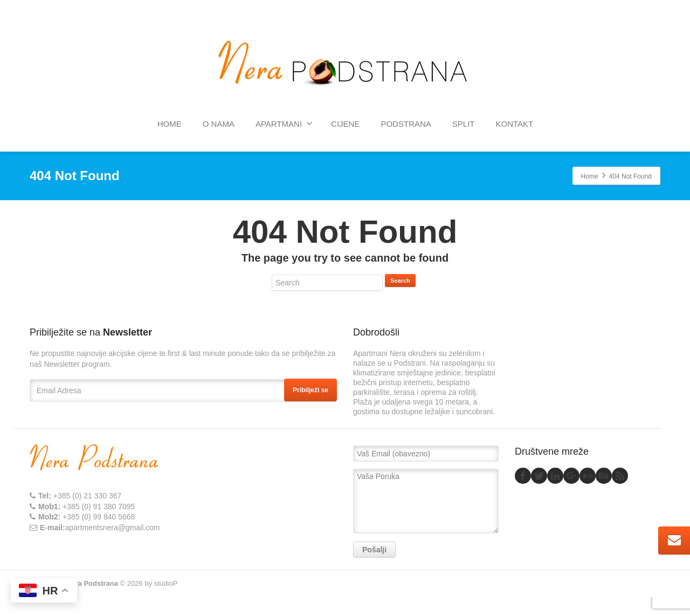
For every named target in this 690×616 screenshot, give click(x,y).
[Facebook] (523, 476)
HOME (170, 124)
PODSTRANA (406, 124)
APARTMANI (284, 124)
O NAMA (219, 124)
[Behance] (604, 476)
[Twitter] (539, 476)
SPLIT (464, 124)
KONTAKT (514, 124)
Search (400, 280)
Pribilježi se (310, 390)
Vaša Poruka (426, 501)
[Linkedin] (555, 476)
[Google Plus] (571, 476)
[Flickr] (588, 476)
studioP (166, 583)
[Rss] (620, 476)
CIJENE (345, 124)
